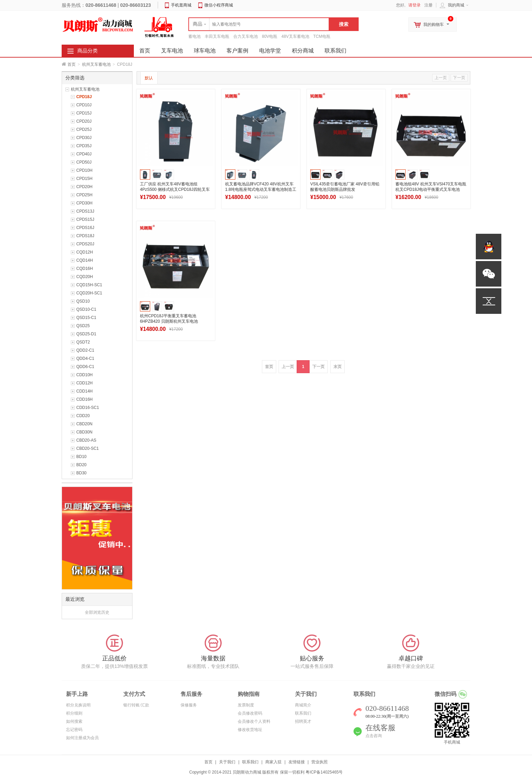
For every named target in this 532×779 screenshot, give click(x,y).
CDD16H (84, 399)
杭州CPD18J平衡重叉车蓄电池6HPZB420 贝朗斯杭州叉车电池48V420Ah (169, 321)
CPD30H (84, 203)
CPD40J (84, 154)
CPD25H (84, 195)
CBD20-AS (86, 440)
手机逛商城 (181, 5)
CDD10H (84, 375)
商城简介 (303, 705)
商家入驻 (273, 762)
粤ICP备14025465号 (324, 772)
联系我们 (335, 51)
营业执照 (319, 762)
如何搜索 (74, 721)
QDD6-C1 (85, 367)
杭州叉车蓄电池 (96, 64)
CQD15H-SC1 (89, 285)
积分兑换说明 (78, 705)
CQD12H (85, 252)
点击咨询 (374, 736)
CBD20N (84, 424)
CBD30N (84, 432)
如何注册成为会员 (82, 738)
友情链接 (297, 762)
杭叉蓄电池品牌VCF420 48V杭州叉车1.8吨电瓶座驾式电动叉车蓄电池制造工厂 (261, 189)
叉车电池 (172, 51)
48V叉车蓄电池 (295, 36)
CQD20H (85, 277)
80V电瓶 (270, 36)
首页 (72, 64)
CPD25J (84, 129)
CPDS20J (85, 244)
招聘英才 (303, 721)
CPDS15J (85, 219)
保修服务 (189, 705)
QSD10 (83, 301)
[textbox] (259, 24)
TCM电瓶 (322, 36)
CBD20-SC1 (88, 448)
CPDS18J (85, 236)
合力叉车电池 (246, 36)
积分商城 (303, 51)
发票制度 (246, 705)
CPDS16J (85, 228)
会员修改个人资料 (254, 721)
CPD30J (84, 138)
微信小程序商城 (219, 5)
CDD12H (84, 383)
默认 (149, 78)
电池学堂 (270, 51)
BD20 (81, 465)
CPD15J (84, 113)
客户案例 (237, 51)
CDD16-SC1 (88, 408)
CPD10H (84, 170)
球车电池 (205, 51)
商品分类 (88, 51)
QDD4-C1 (85, 358)
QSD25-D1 (86, 334)
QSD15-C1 (86, 318)
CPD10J (84, 105)
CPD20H (84, 187)
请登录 (414, 5)
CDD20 (83, 416)
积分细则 (74, 713)
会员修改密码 (250, 713)
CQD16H (85, 269)
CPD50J (84, 162)
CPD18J (84, 97)
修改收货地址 (250, 730)
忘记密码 (74, 730)
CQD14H (85, 260)
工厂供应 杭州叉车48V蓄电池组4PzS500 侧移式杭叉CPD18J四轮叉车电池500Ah (175, 189)
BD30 (81, 473)
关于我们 (227, 762)
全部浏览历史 (97, 612)
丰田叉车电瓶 (217, 36)
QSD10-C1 (86, 309)
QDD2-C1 (85, 350)
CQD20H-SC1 (89, 293)
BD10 (81, 457)
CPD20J (84, 121)
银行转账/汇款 (136, 705)
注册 (428, 5)
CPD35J (84, 146)
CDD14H (84, 391)
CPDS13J (85, 211)
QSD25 (83, 326)
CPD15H (84, 179)
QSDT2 (83, 342)
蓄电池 (194, 36)
